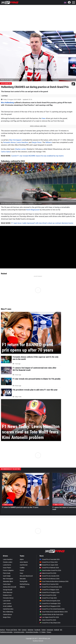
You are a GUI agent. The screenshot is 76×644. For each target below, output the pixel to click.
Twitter (44, 630)
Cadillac (22, 568)
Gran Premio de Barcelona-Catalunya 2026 (54, 581)
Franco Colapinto (8, 570)
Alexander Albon (8, 581)
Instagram (50, 630)
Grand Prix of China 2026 (49, 562)
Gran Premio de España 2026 (50, 601)
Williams (49, 142)
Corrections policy (19, 632)
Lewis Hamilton (22, 142)
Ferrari (22, 570)
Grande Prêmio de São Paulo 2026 (51, 614)
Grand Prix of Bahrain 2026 (49, 568)
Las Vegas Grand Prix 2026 (49, 617)
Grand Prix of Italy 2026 (48, 598)
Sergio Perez (37, 142)
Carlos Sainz (6, 152)
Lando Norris (7, 565)
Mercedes (23, 579)
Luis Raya (5, 96)
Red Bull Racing (25, 584)
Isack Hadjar (7, 576)
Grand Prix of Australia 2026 (50, 559)
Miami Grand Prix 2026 (48, 573)
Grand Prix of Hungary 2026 (49, 592)
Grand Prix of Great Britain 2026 (51, 587)
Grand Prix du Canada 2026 (49, 576)
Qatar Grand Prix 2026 (48, 620)
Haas (44, 118)
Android (57, 630)
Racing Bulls (24, 581)
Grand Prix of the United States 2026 (52, 609)
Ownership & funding (32, 632)
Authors (2, 630)
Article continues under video (38, 126)
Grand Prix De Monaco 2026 (49, 579)
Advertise (30, 630)
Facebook (37, 630)
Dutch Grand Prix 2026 (48, 595)
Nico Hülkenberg (8, 612)
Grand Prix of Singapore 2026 (50, 606)
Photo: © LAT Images (7, 80)
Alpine (22, 559)
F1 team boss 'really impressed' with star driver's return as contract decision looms (42, 223)
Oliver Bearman (8, 592)
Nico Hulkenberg (7, 103)
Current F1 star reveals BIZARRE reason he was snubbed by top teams (37, 156)
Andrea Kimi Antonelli (9, 587)
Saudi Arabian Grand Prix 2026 (50, 570)
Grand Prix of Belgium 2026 (49, 590)
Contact (24, 630)
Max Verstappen (15, 140)
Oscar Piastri (7, 568)
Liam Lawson (7, 603)
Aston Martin (24, 562)
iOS (61, 630)
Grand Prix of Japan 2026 (49, 565)
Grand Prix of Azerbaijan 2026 (50, 603)
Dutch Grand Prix (6, 83)
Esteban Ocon (7, 595)
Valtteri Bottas (7, 614)
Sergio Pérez (7, 617)
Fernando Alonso (9, 142)
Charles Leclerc (21, 149)
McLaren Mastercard (26, 576)
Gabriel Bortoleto (8, 609)
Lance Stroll (7, 601)
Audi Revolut (24, 565)
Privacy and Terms (12, 630)
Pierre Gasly (7, 573)
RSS (19, 630)
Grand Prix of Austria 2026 (49, 584)
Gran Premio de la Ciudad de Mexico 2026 (54, 612)
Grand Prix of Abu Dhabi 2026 (50, 623)
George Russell (8, 590)
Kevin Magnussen (33, 210)
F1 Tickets (43, 632)
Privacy (49, 632)
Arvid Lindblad (7, 606)
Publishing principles (6, 632)
